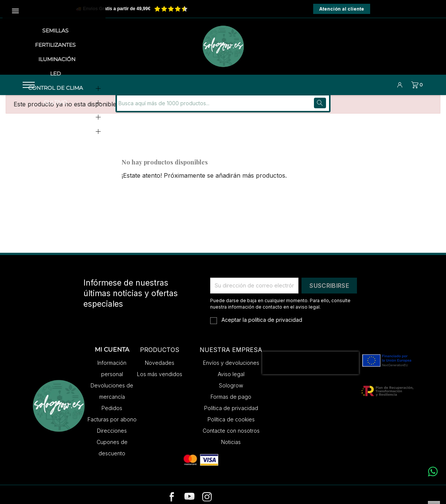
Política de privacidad (231, 402)
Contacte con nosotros (231, 425)
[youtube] (189, 492)
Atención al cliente (342, 9)
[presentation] (311, 357)
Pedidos (112, 402)
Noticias (231, 436)
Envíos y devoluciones (231, 357)
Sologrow (231, 379)
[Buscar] (168, 97)
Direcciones (112, 425)
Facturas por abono (112, 413)
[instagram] (207, 492)
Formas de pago (231, 391)
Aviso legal (231, 368)
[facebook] (172, 492)
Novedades (160, 357)
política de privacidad (275, 314)
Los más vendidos (160, 368)
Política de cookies (231, 413)
